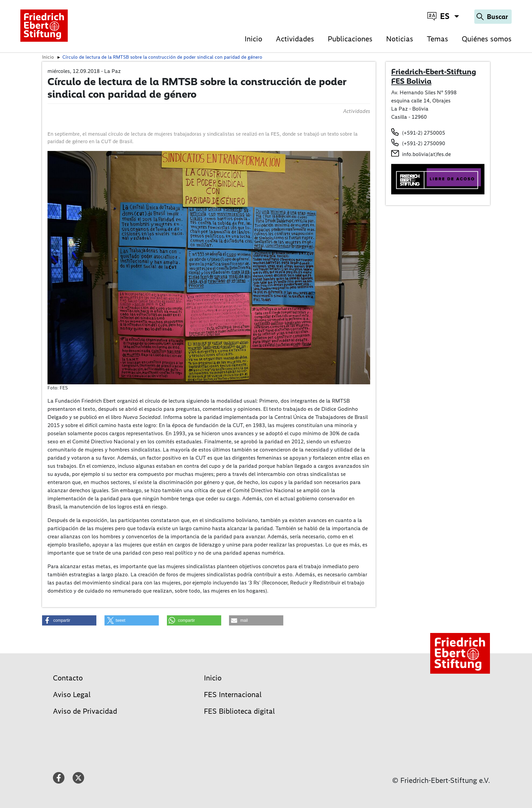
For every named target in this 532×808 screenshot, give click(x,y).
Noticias (400, 39)
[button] (69, 620)
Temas (438, 39)
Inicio (253, 39)
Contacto (68, 678)
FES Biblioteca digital (239, 711)
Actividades (295, 39)
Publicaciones (350, 39)
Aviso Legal (72, 695)
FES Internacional (233, 695)
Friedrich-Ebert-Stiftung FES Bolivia (434, 76)
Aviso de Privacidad (85, 711)
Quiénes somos (487, 39)
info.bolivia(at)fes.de (426, 154)
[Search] (493, 17)
